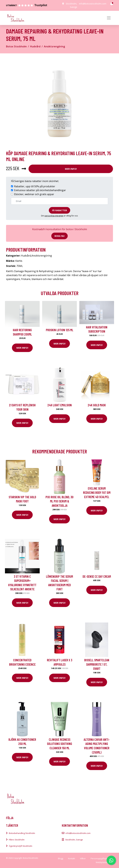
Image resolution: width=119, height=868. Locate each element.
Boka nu (59, 236)
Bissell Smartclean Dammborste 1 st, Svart (97, 664)
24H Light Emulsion (60, 405)
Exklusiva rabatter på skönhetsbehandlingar (40, 190)
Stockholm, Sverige (74, 840)
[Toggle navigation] (109, 18)
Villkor (83, 858)
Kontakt (72, 858)
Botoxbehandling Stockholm (22, 833)
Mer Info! (71, 169)
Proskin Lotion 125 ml (60, 330)
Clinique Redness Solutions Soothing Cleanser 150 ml (59, 744)
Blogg (61, 858)
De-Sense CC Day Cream (97, 576)
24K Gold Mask (97, 405)
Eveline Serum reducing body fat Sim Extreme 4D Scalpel (97, 493)
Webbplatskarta (103, 862)
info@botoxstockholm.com (93, 4)
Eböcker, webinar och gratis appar (34, 194)
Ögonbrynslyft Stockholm (21, 846)
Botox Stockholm (16, 46)
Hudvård (35, 46)
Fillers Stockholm (17, 840)
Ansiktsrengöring (54, 46)
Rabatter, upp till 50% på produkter (35, 186)
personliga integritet (54, 216)
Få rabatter (59, 210)
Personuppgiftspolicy (101, 858)
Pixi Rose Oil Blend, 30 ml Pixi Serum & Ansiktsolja (59, 501)
